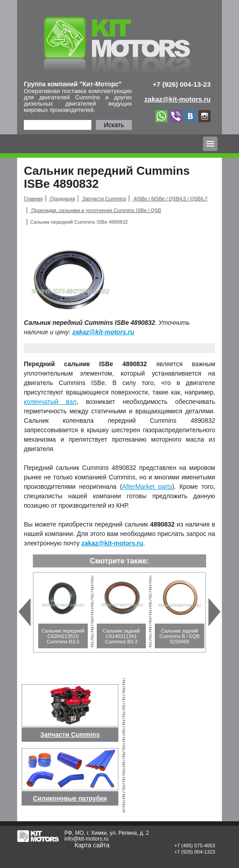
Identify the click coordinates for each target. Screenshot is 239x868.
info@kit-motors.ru (86, 839)
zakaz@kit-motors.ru (103, 332)
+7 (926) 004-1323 (195, 852)
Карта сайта (92, 845)
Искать (114, 125)
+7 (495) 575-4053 (195, 846)
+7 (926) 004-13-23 (182, 84)
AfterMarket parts (147, 487)
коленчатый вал (50, 402)
